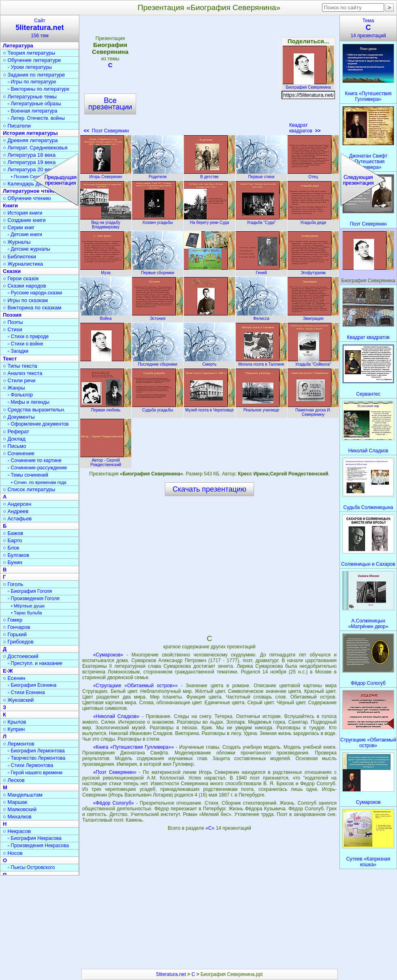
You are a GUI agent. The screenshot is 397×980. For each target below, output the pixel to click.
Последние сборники (158, 362)
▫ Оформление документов (38, 424)
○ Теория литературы (29, 53)
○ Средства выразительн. (34, 410)
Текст (10, 359)
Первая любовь (106, 408)
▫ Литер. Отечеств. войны (36, 118)
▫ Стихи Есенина (26, 692)
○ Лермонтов (19, 744)
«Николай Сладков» (116, 716)
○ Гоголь (13, 584)
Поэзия (12, 315)
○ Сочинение (19, 453)
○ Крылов (14, 722)
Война (106, 316)
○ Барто (12, 540)
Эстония (158, 316)
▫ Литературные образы (34, 104)
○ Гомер (13, 620)
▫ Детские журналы (29, 249)
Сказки (12, 271)
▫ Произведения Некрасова (38, 846)
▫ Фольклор (20, 395)
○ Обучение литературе (32, 60)
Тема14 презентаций (368, 28)
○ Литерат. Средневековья (35, 148)
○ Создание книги (24, 220)
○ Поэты (13, 322)
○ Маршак (15, 802)
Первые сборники (158, 271)
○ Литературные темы (30, 97)
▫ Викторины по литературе (38, 89)
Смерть (209, 362)
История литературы (30, 133)
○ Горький (15, 634)
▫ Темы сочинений (28, 475)
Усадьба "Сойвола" (313, 362)
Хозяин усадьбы (158, 220)
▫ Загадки (18, 351)
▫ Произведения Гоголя (34, 599)
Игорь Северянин (106, 175)
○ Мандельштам (23, 795)
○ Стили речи (19, 380)
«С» (210, 828)
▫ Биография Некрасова (35, 838)
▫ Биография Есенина (32, 685)
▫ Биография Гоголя (30, 591)
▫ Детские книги (25, 234)
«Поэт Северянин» (115, 772)
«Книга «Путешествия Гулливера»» (133, 747)
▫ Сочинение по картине (35, 460)
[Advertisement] (209, 77)
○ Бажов (13, 533)
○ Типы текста (20, 366)
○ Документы (19, 417)
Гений (261, 271)
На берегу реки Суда (209, 220)
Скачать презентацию (209, 489)
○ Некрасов (17, 831)
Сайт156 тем (40, 28)
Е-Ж (8, 671)
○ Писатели (17, 126)
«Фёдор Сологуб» (114, 803)
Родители (158, 175)
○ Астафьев (17, 519)
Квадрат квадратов (305, 128)
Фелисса (261, 316)
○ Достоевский (21, 656)
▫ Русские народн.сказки (35, 293)
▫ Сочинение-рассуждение (37, 468)
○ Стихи (13, 329)
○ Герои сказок (21, 278)
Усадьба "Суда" (261, 220)
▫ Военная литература (32, 111)
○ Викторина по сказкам (32, 308)
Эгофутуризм (313, 271)
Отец (313, 175)
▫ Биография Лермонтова (36, 751)
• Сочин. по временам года (39, 482)
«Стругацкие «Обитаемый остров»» (136, 686)
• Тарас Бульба (27, 613)
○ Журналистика (23, 264)
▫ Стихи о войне (25, 344)
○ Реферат (16, 431)
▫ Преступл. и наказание (35, 663)
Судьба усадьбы (158, 408)
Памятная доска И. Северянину (313, 410)
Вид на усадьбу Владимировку (106, 223)
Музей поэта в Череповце (209, 408)
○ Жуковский (18, 700)
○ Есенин (14, 678)
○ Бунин (13, 562)
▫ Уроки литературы (30, 67)
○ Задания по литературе (34, 75)
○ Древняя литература (30, 140)
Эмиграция (313, 316)
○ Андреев (16, 511)
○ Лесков (14, 780)
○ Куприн (14, 729)
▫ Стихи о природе (28, 337)
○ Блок (11, 548)
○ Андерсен (17, 504)
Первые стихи (261, 175)
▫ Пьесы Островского (31, 867)
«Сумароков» (108, 655)
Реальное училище (261, 408)
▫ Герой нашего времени (35, 773)
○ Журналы (17, 242)
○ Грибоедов (18, 642)
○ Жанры (14, 388)
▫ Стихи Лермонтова (30, 765)
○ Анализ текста (22, 373)
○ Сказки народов (25, 286)
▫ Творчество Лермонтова (36, 758)
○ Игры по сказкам (25, 300)
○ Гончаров (16, 627)
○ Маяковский (20, 809)
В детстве (209, 175)
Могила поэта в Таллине (261, 362)
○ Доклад (14, 439)
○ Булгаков (16, 555)
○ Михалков (17, 817)
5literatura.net (171, 974)
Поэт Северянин (106, 131)
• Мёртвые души (28, 606)
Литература (18, 46)
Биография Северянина (308, 85)
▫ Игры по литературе (32, 82)
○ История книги (23, 213)
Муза (106, 271)
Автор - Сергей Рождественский (106, 460)
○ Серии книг (19, 227)
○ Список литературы (29, 489)
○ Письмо (15, 446)
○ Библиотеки (19, 257)
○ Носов (13, 853)
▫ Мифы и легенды (29, 402)
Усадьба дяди (313, 220)
